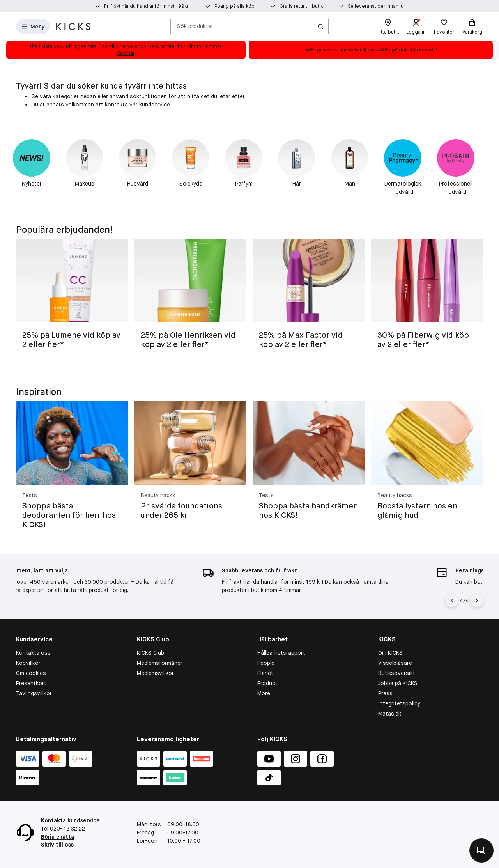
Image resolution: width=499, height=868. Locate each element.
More (264, 693)
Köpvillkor (28, 663)
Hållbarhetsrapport (281, 653)
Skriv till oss (57, 845)
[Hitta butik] (388, 27)
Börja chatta (58, 837)
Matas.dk (390, 714)
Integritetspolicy (399, 703)
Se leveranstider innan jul (376, 6)
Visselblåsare (395, 663)
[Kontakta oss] (481, 850)
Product (267, 683)
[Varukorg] (472, 27)
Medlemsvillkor (155, 673)
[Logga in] (416, 27)
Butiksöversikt (397, 673)
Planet (265, 673)
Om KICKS (390, 653)
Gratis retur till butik (301, 6)
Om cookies (31, 673)
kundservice (155, 105)
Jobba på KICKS (398, 683)
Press (385, 693)
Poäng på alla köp (234, 6)
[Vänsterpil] (453, 601)
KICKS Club (150, 653)
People (266, 663)
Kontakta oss (33, 653)
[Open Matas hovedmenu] (33, 27)
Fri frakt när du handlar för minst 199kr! (147, 6)
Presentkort (31, 683)
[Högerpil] (477, 601)
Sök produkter (195, 26)
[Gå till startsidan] (73, 27)
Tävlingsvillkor (34, 693)
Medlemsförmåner (160, 663)
